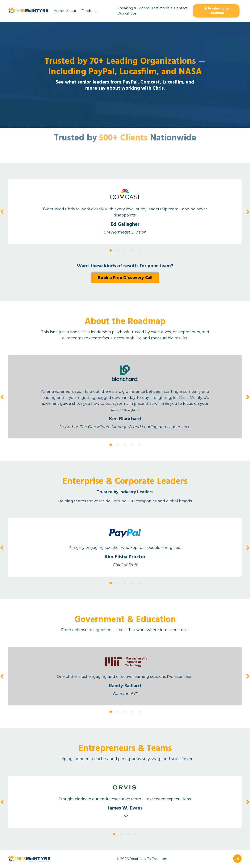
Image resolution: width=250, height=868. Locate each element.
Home (59, 11)
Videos (144, 8)
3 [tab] (125, 251)
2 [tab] (118, 251)
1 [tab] (111, 251)
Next (248, 212)
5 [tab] (139, 251)
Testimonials (162, 8)
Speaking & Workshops (127, 11)
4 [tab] (132, 251)
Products (90, 11)
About (71, 11)
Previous (2, 212)
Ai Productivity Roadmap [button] (216, 11)
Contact (181, 8)
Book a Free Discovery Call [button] (125, 278)
